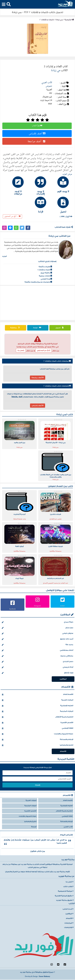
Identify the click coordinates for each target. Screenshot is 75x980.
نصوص (49, 86)
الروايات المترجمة (37, 711)
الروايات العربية (37, 700)
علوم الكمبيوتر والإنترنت (37, 734)
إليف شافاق (37, 673)
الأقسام (66, 687)
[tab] (60, 184)
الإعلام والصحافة (37, 740)
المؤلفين (65, 615)
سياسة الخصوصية (66, 891)
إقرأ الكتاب (37, 126)
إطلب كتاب (68, 886)
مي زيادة (59, 20)
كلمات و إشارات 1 (45, 270)
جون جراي (37, 628)
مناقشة (16, 328)
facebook (12, 609)
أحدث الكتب (68, 909)
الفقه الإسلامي (37, 728)
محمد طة (37, 645)
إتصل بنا (21, 350)
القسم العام (37, 695)
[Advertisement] (38, 303)
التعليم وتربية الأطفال (37, 717)
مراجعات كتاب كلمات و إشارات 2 (57, 361)
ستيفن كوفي (37, 634)
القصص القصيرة (37, 723)
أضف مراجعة (37, 141)
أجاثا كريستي (37, 667)
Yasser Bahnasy (44, 976)
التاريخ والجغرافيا (37, 745)
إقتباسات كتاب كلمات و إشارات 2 (57, 386)
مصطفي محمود (37, 656)
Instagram (37, 606)
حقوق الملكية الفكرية (64, 896)
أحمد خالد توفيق (37, 639)
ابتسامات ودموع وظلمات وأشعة (38, 282)
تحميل (60, 328)
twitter (63, 606)
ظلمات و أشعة (45, 267)
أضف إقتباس (37, 133)
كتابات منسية (45, 276)
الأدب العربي (47, 83)
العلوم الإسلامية (37, 706)
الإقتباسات (69, 927)
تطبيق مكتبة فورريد (65, 900)
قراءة (38, 328)
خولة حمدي (37, 622)
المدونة (34, 827)
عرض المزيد (67, 174)
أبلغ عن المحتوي (44, 350)
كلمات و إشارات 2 (47, 20)
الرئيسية (69, 20)
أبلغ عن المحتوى (12, 216)
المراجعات (69, 923)
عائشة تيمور (46, 273)
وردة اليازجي (46, 279)
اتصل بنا (70, 882)
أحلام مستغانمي (37, 650)
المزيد (4, 256)
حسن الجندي (37, 662)
